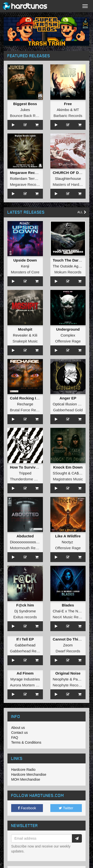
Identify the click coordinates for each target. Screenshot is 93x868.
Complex (68, 335)
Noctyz (67, 542)
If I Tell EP (25, 639)
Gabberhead (25, 645)
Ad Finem (25, 673)
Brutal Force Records (28, 410)
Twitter (66, 808)
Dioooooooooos (23, 542)
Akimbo (63, 110)
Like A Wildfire (68, 536)
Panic (78, 679)
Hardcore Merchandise (29, 774)
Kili (35, 335)
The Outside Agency (70, 266)
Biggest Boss (25, 104)
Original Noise (68, 673)
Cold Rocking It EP (27, 398)
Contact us (19, 733)
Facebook (27, 808)
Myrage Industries (25, 679)
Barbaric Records (68, 116)
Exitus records (25, 617)
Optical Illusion (65, 404)
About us (18, 728)
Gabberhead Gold (68, 410)
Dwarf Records (68, 651)
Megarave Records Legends (35, 173)
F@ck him (25, 605)
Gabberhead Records (28, 651)
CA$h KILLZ (82, 473)
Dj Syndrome (25, 611)
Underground (68, 329)
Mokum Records (68, 272)
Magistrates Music (68, 479)
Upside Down (25, 260)
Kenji (25, 266)
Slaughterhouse (68, 179)
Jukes (25, 110)
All (82, 212)
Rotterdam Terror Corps (29, 179)
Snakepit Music (25, 341)
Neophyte (61, 679)
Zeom (68, 645)
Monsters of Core (25, 272)
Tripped (25, 473)
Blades (68, 605)
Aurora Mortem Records (30, 685)
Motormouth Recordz (27, 548)
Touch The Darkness (71, 260)
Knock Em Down (68, 467)
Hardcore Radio (23, 770)
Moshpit (25, 329)
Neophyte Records (68, 685)
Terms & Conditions (26, 742)
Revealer (20, 335)
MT (76, 110)
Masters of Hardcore (70, 184)
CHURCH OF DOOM (70, 173)
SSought (60, 473)
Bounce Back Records (28, 116)
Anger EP (68, 398)
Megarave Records (26, 184)
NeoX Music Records (70, 617)
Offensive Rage (68, 341)
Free (68, 104)
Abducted (25, 536)
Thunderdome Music (27, 479)
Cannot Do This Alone (72, 639)
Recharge (25, 404)
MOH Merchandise (26, 779)
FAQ (15, 737)
